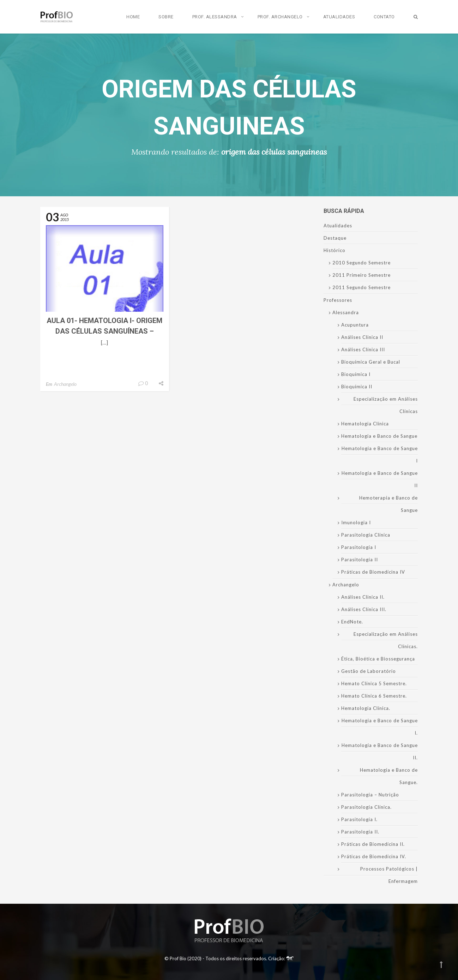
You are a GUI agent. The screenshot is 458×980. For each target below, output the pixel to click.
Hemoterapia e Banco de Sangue (388, 504)
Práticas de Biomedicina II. (373, 844)
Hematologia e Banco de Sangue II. (380, 751)
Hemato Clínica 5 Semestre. (374, 683)
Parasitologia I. (359, 819)
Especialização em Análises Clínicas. (386, 640)
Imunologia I (356, 522)
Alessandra (346, 312)
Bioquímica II (357, 387)
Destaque (335, 238)
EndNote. (352, 622)
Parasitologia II (360, 560)
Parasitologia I (359, 547)
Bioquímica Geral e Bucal (371, 362)
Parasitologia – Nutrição (370, 795)
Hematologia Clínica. (366, 708)
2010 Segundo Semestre (361, 263)
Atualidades (339, 17)
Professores (338, 300)
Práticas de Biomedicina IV (373, 572)
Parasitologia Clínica (366, 535)
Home (133, 17)
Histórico (335, 250)
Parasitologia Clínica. (366, 807)
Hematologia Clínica (365, 424)
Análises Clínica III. (364, 609)
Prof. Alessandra (215, 17)
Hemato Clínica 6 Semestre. (374, 696)
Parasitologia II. (360, 832)
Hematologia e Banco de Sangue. (389, 776)
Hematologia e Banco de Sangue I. (380, 727)
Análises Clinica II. (363, 597)
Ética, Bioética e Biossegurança (378, 659)
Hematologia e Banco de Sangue (379, 436)
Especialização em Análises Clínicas (386, 405)
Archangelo (65, 384)
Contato (384, 17)
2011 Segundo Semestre (361, 287)
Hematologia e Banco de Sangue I (380, 455)
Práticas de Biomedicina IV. (374, 856)
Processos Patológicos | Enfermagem (389, 875)
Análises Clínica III (363, 349)
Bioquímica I (356, 374)
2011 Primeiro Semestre (361, 275)
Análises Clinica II (362, 337)
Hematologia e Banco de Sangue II (380, 479)
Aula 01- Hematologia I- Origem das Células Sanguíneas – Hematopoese (104, 331)
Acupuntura (355, 325)
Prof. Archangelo (280, 17)
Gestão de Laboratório (369, 671)
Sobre (166, 17)
